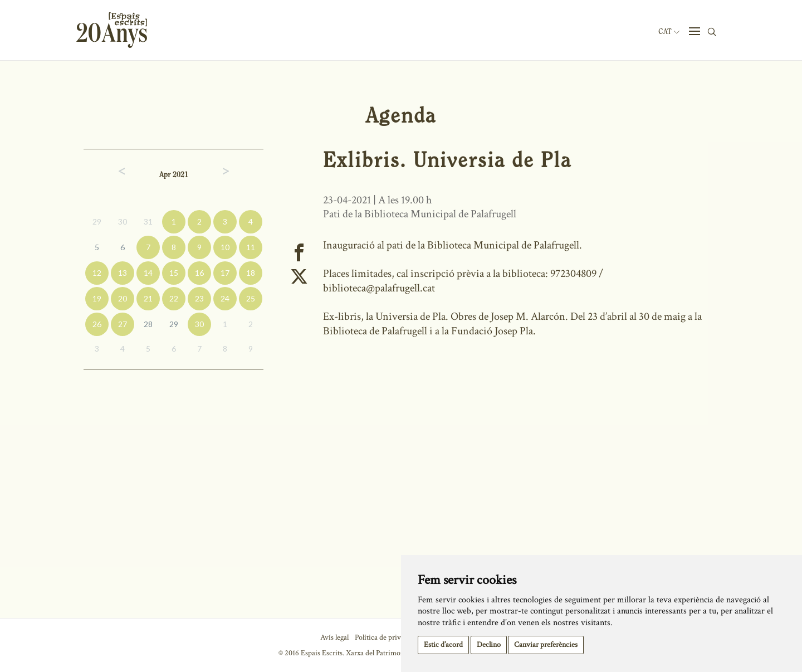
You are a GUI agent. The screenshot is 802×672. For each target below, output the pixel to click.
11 (251, 247)
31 (148, 221)
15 (174, 273)
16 (199, 273)
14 (148, 273)
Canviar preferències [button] (546, 645)
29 (97, 221)
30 (123, 221)
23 (199, 298)
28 (148, 324)
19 (97, 298)
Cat (669, 32)
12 (97, 273)
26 (97, 324)
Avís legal (334, 637)
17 (225, 273)
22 (174, 298)
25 (251, 298)
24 (225, 298)
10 (225, 247)
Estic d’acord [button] (443, 645)
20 (123, 298)
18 (251, 273)
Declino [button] (489, 645)
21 (148, 298)
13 (123, 273)
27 (123, 324)
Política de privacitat (386, 637)
